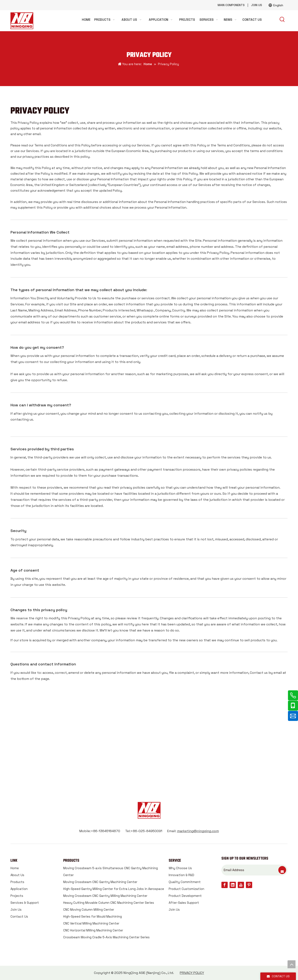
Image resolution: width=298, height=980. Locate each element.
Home (15, 868)
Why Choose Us (180, 868)
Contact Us (19, 916)
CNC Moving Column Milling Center (89, 910)
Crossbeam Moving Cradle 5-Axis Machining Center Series (106, 937)
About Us (17, 875)
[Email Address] (250, 870)
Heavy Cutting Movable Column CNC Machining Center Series (109, 903)
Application (19, 889)
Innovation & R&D (181, 875)
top (292, 964)
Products (17, 882)
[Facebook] (225, 885)
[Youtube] (241, 885)
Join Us (16, 910)
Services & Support (25, 903)
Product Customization (186, 889)
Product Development (185, 896)
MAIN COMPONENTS (231, 5)
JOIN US (257, 5)
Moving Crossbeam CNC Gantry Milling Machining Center (105, 896)
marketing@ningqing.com (198, 831)
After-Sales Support (184, 903)
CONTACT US (149, 755)
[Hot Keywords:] (282, 20)
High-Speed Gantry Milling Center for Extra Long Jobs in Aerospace (114, 889)
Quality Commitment (185, 882)
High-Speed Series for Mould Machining (92, 916)
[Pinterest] (249, 885)
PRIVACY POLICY (192, 973)
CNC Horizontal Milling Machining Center (93, 930)
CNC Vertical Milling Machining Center (91, 923)
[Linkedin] (233, 885)
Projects (17, 896)
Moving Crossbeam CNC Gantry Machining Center (100, 882)
